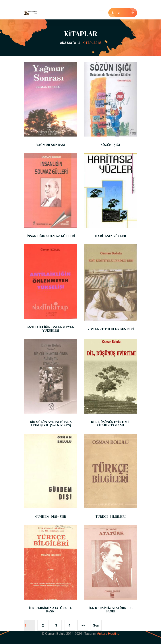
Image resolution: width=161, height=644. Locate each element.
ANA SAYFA (71, 43)
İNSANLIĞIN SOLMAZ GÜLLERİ (51, 236)
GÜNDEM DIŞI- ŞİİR (51, 517)
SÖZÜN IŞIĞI (110, 145)
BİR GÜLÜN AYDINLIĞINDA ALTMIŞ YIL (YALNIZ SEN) (51, 423)
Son (96, 625)
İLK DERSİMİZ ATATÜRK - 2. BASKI (111, 609)
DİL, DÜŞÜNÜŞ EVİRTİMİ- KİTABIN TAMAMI (111, 423)
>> (83, 625)
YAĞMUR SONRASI (51, 145)
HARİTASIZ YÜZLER (111, 236)
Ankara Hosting (108, 634)
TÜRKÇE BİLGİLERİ (111, 517)
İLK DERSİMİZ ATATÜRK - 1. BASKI (51, 609)
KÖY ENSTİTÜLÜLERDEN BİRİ (111, 329)
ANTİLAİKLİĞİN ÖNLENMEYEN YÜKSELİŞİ (51, 329)
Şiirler (123, 13)
